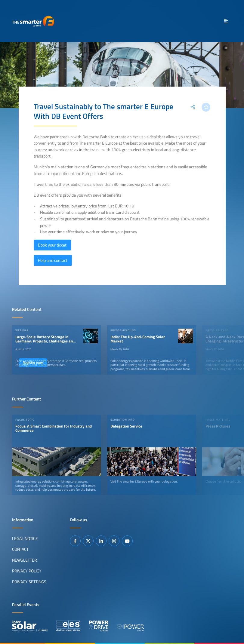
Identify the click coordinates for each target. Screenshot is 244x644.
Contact (20, 549)
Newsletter (25, 560)
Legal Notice (25, 538)
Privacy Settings (29, 582)
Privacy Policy (27, 571)
